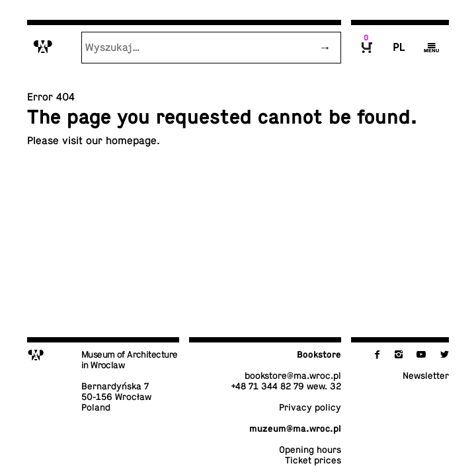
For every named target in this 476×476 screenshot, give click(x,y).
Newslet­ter (426, 376)
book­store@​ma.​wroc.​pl (293, 376)
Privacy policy (310, 407)
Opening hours (310, 450)
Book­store (319, 354)
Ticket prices (313, 460)
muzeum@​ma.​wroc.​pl (295, 428)
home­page (131, 141)
